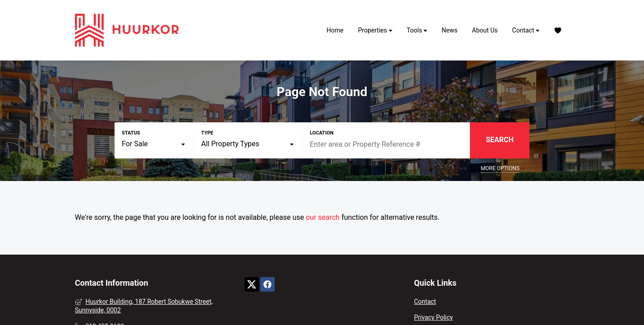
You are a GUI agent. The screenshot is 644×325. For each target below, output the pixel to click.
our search (323, 217)
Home (335, 30)
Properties (375, 30)
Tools (417, 30)
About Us (485, 30)
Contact (526, 30)
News (449, 30)
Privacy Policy (433, 317)
